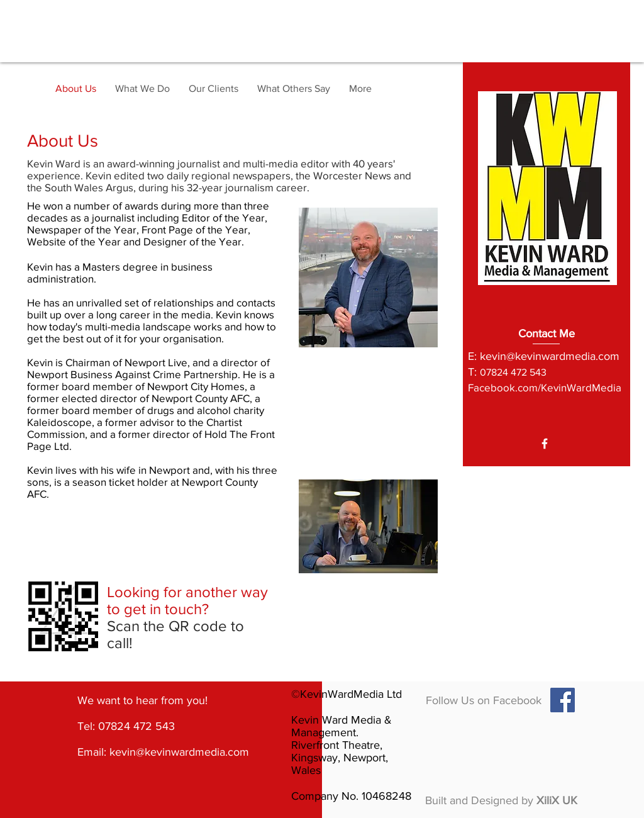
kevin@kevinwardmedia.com (550, 356)
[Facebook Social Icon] (563, 700)
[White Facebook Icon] (545, 444)
